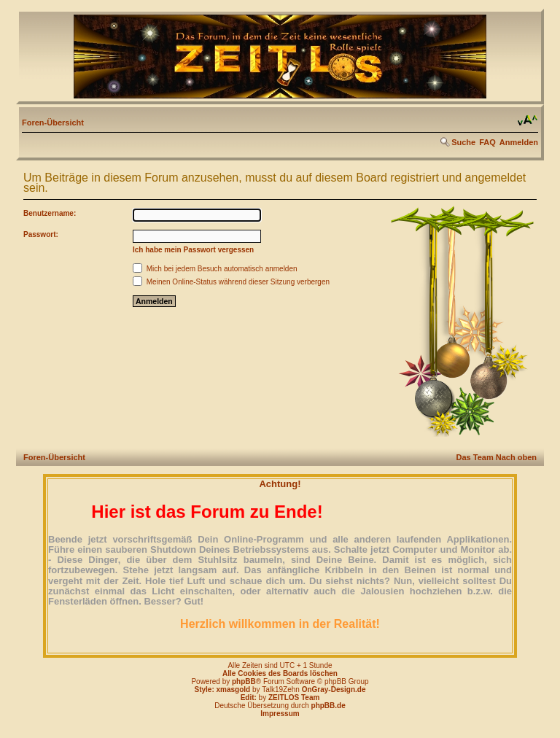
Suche (463, 142)
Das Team (475, 457)
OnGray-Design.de (334, 690)
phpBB (244, 681)
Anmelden (519, 142)
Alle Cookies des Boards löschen (280, 673)
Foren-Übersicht (53, 123)
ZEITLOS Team (294, 698)
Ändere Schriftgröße (528, 120)
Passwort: (41, 234)
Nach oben (516, 457)
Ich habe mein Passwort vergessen (193, 250)
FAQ (487, 142)
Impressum (280, 714)
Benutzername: (50, 213)
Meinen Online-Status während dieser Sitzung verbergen (231, 282)
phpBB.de (328, 706)
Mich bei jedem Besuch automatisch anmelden (215, 269)
